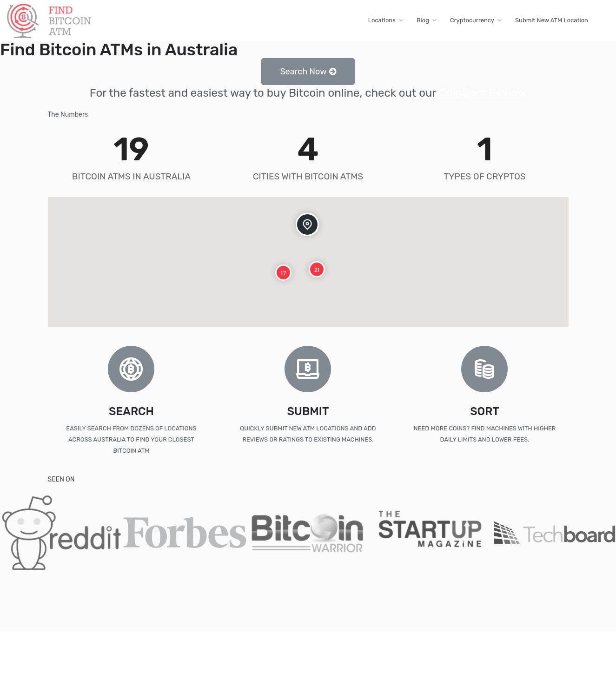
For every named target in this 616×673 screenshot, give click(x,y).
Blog (423, 20)
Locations (382, 20)
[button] (308, 72)
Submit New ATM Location (552, 20)
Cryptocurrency (472, 20)
